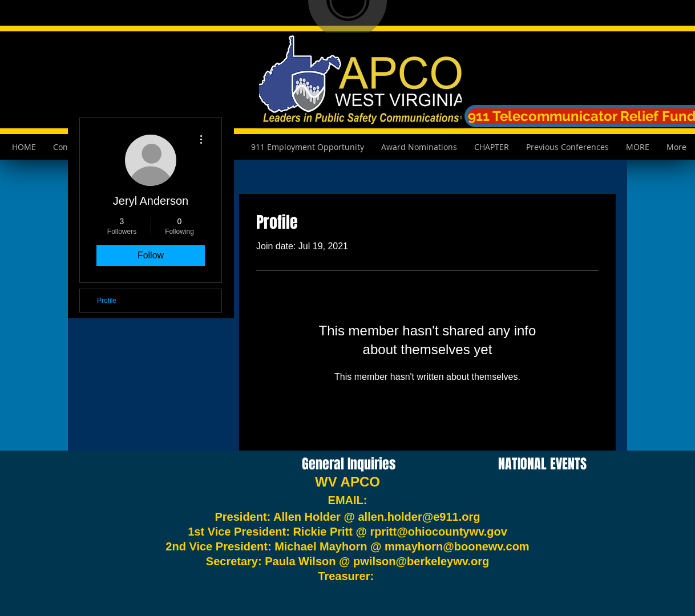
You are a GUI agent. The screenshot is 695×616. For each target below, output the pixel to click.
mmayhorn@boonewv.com (457, 546)
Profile (107, 301)
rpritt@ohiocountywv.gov (439, 532)
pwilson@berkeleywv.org (421, 561)
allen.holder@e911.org (419, 517)
